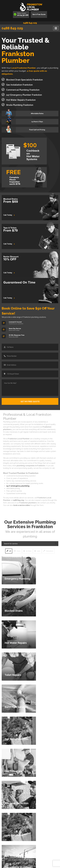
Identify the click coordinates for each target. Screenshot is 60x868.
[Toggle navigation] (56, 28)
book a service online (21, 505)
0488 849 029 (30, 23)
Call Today (13, 214)
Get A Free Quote (39, 14)
